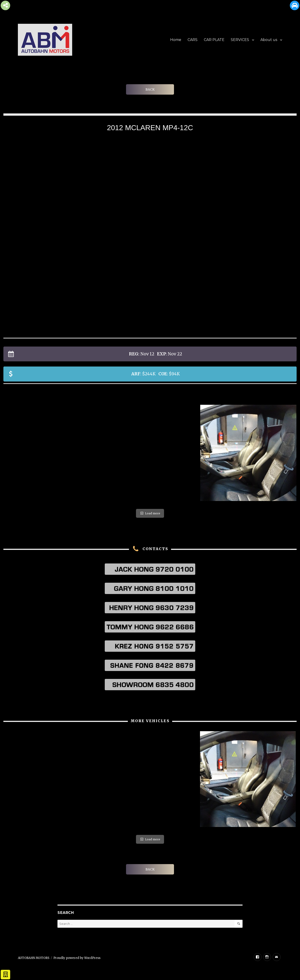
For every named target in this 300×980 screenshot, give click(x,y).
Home (176, 40)
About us (269, 40)
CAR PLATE (214, 40)
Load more (150, 513)
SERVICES (240, 40)
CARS (193, 40)
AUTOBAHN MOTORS (34, 958)
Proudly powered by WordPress (77, 958)
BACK (150, 89)
